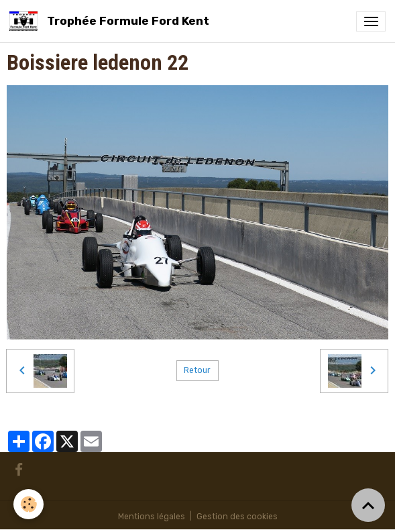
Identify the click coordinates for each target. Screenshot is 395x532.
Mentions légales (152, 517)
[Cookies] (29, 504)
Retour (197, 370)
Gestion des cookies (237, 517)
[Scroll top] (368, 505)
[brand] (112, 21)
